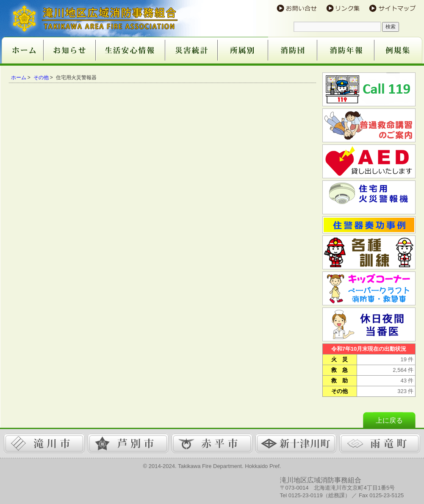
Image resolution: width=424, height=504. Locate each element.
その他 (41, 78)
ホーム (19, 78)
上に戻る (389, 420)
